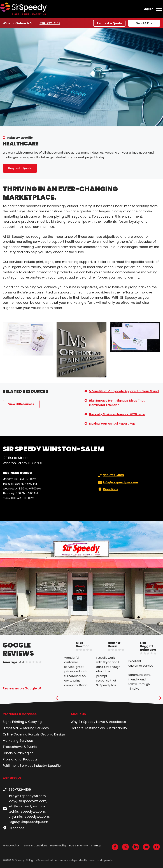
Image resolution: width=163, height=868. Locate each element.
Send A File (144, 23)
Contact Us (12, 778)
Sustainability (116, 728)
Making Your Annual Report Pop (112, 424)
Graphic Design (53, 734)
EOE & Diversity (78, 846)
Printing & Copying (27, 722)
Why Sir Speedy (83, 722)
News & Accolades (111, 722)
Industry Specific (20, 138)
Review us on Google (20, 688)
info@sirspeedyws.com (118, 482)
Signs (7, 722)
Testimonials (95, 728)
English (148, 9)
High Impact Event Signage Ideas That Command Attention (117, 403)
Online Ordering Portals (21, 734)
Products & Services (20, 714)
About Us (78, 714)
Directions (108, 489)
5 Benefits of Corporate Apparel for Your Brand (124, 391)
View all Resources (21, 404)
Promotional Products (20, 759)
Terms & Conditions (35, 846)
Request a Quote (109, 23)
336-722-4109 (50, 23)
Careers (77, 728)
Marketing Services (18, 741)
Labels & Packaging (18, 753)
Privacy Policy (11, 846)
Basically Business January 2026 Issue (117, 414)
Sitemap (96, 846)
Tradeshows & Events (20, 747)
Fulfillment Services (18, 766)
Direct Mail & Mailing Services (26, 728)
